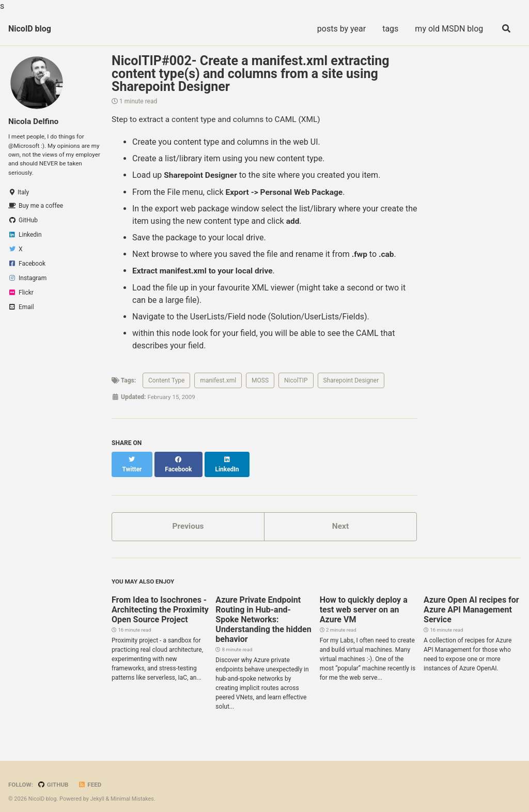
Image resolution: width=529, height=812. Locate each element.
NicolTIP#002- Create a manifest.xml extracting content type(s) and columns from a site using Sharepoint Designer (251, 74)
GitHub (55, 777)
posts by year (340, 29)
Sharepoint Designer (351, 380)
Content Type (166, 380)
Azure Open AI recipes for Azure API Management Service (471, 602)
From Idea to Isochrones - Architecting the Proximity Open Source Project (160, 602)
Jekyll (99, 791)
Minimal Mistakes (135, 791)
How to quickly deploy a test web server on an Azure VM (364, 602)
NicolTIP (296, 380)
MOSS (260, 380)
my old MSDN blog (447, 29)
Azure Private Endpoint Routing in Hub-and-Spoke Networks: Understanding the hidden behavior (263, 612)
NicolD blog (30, 29)
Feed (92, 777)
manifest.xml (218, 380)
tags (389, 29)
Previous (188, 517)
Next (340, 517)
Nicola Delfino (34, 121)
